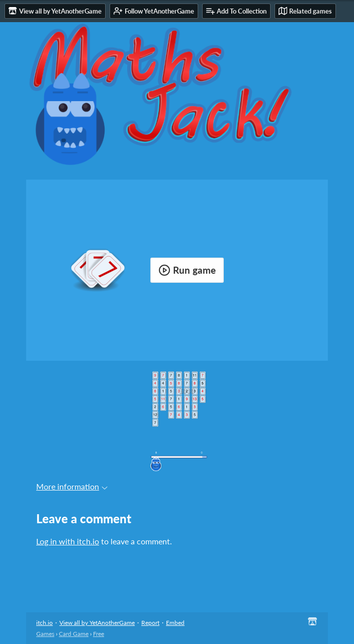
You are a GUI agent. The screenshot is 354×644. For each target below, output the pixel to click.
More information (72, 486)
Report (150, 623)
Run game (187, 270)
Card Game (74, 634)
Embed (175, 623)
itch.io (45, 623)
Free (99, 634)
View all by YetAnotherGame (97, 623)
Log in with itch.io (68, 541)
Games (45, 634)
